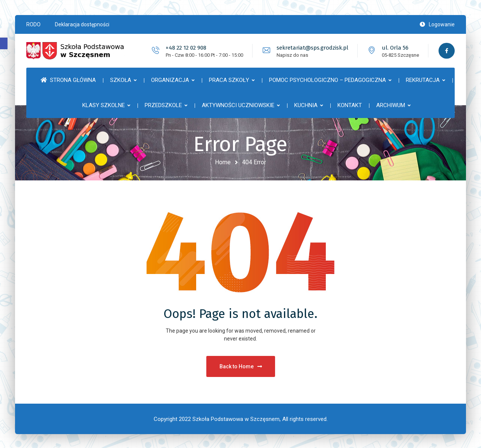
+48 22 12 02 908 (185, 48)
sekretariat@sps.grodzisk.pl (312, 48)
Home (223, 162)
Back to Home (241, 366)
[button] (4, 43)
